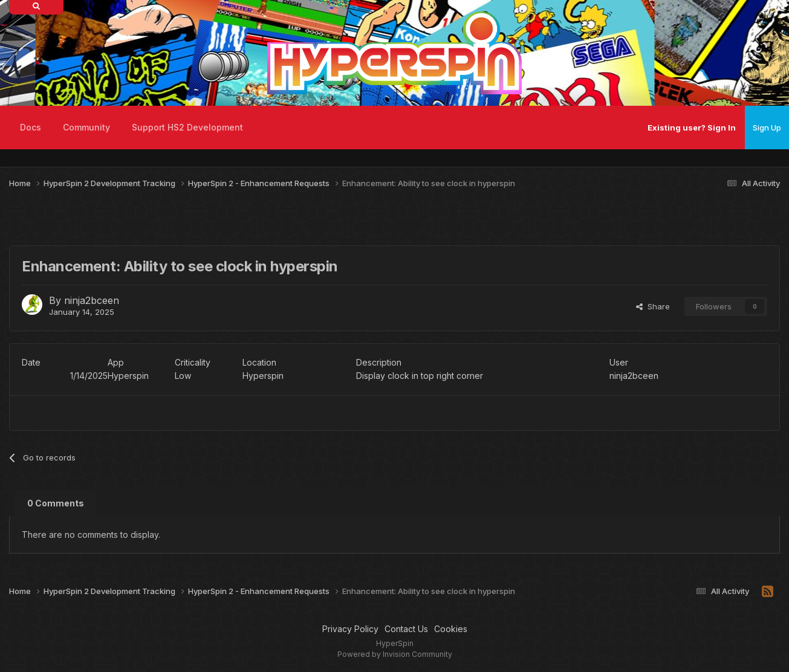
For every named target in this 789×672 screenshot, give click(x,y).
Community (86, 127)
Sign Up (767, 128)
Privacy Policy (350, 629)
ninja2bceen (92, 300)
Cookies (451, 629)
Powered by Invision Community (395, 654)
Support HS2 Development (187, 127)
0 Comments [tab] (56, 503)
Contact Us (406, 629)
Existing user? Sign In (692, 128)
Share (653, 306)
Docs (31, 127)
